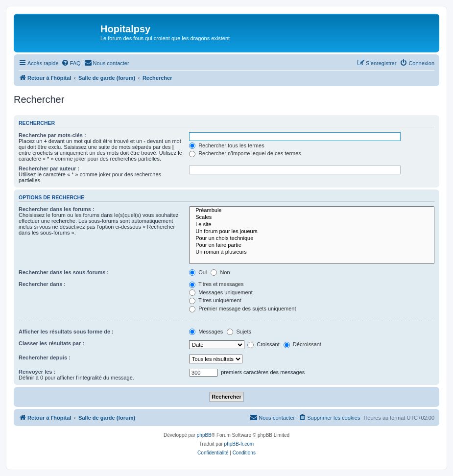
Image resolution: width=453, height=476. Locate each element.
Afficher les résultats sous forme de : (66, 332)
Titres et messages (216, 284)
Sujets (239, 332)
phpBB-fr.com (239, 444)
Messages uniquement (221, 292)
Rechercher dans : (42, 284)
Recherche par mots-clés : (52, 135)
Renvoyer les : (37, 372)
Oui (198, 272)
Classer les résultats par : (51, 343)
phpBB (204, 435)
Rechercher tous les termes (227, 145)
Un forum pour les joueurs (312, 232)
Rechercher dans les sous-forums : (64, 272)
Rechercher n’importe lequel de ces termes (245, 153)
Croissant (263, 344)
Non (220, 272)
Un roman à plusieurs (312, 252)
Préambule (312, 211)
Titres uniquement (215, 300)
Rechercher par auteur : (49, 168)
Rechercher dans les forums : (57, 209)
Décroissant (302, 344)
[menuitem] (71, 63)
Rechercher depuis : (45, 357)
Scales (312, 217)
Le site (312, 225)
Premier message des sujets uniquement (242, 309)
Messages (206, 332)
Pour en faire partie (312, 245)
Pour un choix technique (312, 238)
